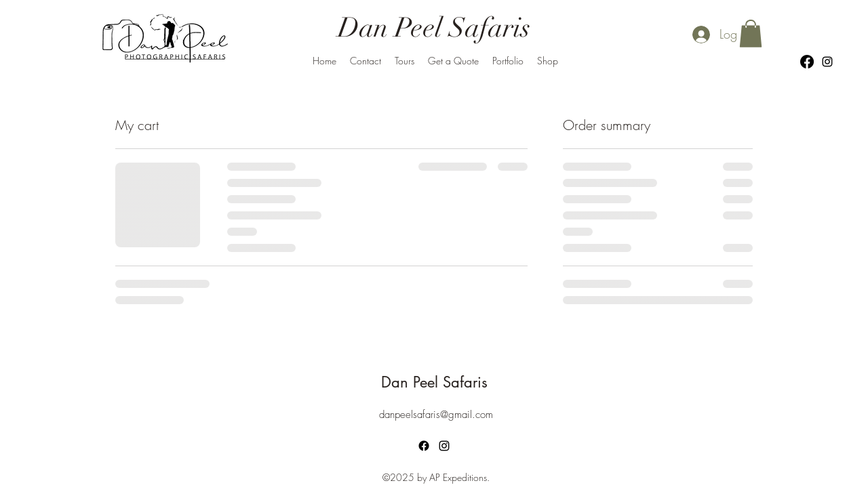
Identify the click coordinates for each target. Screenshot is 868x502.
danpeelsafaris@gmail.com (436, 415)
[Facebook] (807, 62)
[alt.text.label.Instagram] (827, 62)
